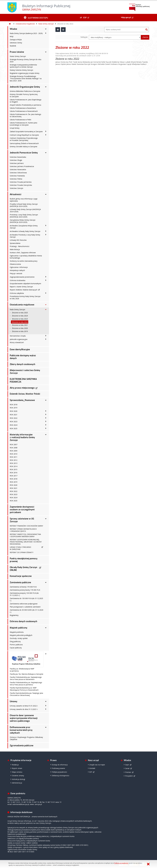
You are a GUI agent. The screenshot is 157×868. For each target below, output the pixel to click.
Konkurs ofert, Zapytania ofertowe (23, 253)
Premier (128, 772)
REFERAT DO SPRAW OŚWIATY (22, 552)
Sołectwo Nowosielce (18, 169)
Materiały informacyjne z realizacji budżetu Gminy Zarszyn (22, 437)
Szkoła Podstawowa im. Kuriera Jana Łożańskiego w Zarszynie (23, 124)
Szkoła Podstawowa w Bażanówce (23, 108)
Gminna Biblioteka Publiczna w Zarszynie (25, 91)
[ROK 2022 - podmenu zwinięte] (46, 418)
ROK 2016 (14, 473)
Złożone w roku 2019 (20, 331)
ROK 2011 (14, 457)
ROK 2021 (14, 415)
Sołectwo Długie (16, 160)
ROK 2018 (14, 405)
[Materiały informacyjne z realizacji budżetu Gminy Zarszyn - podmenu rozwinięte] (46, 435)
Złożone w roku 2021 (20, 325)
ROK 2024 (14, 425)
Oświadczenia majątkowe (25, 24)
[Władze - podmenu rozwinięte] (46, 29)
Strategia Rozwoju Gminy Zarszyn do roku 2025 (26, 61)
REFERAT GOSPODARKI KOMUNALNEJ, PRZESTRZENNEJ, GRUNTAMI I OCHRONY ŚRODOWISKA (26, 542)
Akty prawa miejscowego (22, 388)
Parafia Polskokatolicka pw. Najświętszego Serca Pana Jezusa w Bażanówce (26, 678)
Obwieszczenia (15, 264)
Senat (127, 768)
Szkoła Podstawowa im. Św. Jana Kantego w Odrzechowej (25, 115)
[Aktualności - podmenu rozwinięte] (46, 194)
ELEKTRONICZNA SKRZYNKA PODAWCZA (23, 380)
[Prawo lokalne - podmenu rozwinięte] (46, 52)
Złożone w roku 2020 (20, 328)
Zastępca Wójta (16, 40)
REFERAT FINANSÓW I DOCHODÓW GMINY (26, 526)
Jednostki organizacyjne (19, 339)
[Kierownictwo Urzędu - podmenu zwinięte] (46, 336)
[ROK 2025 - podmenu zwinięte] (46, 428)
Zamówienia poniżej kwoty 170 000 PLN (25, 590)
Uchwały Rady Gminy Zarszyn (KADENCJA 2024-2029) (25, 210)
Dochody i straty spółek (19, 638)
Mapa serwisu (17, 772)
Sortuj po (84, 37)
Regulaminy (14, 615)
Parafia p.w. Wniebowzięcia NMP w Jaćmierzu (22, 670)
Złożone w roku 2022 (65, 24)
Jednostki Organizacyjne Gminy (25, 87)
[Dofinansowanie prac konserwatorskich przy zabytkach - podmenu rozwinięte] (46, 727)
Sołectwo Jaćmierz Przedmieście (22, 166)
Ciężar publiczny (16, 648)
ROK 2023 (14, 422)
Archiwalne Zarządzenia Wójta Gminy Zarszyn (24, 227)
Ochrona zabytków (17, 293)
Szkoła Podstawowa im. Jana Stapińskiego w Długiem (26, 101)
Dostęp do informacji (60, 765)
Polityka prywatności (59, 772)
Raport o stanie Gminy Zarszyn (21, 287)
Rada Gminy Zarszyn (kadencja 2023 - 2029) (26, 33)
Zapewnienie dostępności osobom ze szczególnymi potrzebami (22, 510)
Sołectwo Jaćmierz (17, 163)
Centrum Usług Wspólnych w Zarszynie (24, 135)
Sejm (127, 765)
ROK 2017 (14, 476)
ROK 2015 (14, 469)
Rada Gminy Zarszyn (46, 24)
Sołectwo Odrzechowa (18, 173)
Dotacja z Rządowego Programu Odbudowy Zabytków (26, 738)
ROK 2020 (14, 411)
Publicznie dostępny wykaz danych (23, 357)
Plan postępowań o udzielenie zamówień (25, 607)
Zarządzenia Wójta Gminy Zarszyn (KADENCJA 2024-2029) (23, 221)
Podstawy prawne (58, 768)
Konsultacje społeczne (21, 576)
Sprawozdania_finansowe (22, 400)
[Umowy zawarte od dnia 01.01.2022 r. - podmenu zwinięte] (46, 706)
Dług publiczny (15, 641)
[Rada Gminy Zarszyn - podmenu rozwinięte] (46, 310)
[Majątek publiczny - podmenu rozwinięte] (46, 628)
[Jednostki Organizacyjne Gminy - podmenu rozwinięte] (46, 87)
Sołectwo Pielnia (16, 179)
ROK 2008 (14, 448)
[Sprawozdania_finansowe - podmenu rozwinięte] (46, 400)
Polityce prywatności (121, 863)
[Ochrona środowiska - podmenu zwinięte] (46, 280)
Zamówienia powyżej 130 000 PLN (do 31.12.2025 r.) (24, 594)
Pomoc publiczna (16, 645)
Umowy (13, 701)
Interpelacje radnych (17, 270)
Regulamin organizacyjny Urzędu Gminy (25, 73)
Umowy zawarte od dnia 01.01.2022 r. (24, 706)
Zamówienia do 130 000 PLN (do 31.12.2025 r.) (26, 599)
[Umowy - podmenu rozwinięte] (46, 701)
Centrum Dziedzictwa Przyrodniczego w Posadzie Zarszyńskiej (24, 139)
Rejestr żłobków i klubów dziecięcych (24, 290)
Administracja (17, 783)
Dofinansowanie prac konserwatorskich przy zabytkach (21, 730)
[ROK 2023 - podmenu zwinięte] (46, 421)
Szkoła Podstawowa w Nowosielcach (24, 111)
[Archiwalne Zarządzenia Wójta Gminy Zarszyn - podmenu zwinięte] (46, 225)
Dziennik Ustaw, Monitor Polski (25, 394)
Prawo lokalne (17, 52)
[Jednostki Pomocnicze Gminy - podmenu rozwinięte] (46, 153)
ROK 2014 (14, 466)
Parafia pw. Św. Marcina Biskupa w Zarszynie (27, 674)
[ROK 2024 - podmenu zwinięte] (46, 425)
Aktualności (16, 194)
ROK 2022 (14, 418)
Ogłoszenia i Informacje (19, 267)
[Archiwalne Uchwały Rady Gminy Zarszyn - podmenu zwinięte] (46, 231)
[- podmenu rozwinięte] (46, 654)
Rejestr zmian (17, 768)
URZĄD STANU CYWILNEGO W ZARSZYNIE (20, 548)
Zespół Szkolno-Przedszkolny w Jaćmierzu (25, 105)
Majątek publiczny (19, 628)
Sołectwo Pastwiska (17, 176)
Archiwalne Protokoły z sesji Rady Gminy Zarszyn (25, 236)
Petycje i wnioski (16, 273)
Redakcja (15, 765)
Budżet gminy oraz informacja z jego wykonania (24, 200)
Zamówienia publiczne (20, 582)
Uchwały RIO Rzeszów (18, 240)
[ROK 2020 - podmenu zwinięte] (46, 411)
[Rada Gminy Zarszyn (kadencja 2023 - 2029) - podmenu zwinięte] (46, 33)
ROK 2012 (14, 460)
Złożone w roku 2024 (20, 316)
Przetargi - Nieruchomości (20, 246)
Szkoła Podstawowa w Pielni (20, 120)
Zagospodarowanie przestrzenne (22, 277)
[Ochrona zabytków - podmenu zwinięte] (46, 293)
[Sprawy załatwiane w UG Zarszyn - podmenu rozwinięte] (46, 519)
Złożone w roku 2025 (20, 313)
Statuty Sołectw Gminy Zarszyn (21, 70)
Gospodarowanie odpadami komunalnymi (25, 284)
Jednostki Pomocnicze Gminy (24, 153)
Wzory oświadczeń (17, 342)
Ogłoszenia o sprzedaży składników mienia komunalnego (26, 257)
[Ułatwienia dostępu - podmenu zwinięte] (36, 18)
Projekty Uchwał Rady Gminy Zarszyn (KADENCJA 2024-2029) (24, 205)
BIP (91, 772)
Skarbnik (13, 46)
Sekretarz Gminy (16, 43)
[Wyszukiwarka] (124, 30)
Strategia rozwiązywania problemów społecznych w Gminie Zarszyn (23, 66)
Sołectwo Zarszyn (16, 188)
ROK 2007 (14, 445)
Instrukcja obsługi (18, 779)
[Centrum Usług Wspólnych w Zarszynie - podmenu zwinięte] (46, 135)
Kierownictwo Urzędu (18, 336)
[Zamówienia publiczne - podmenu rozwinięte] (46, 582)
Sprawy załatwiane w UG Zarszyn (22, 520)
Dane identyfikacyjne (20, 350)
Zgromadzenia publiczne (22, 746)
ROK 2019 (14, 408)
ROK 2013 (14, 463)
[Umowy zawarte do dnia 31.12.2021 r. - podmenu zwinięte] (46, 709)
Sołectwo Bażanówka (18, 157)
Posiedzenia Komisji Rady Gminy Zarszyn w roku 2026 (25, 297)
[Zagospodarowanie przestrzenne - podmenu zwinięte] (46, 277)
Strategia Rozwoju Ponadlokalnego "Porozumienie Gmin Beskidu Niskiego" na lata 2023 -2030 (26, 78)
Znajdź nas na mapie (97, 765)
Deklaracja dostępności (60, 776)
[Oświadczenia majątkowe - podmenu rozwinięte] (46, 305)
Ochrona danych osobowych (23, 621)
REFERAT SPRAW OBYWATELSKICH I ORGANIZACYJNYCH (23, 530)
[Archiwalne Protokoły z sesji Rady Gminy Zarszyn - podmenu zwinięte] (46, 235)
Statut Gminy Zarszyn (18, 56)
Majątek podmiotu (17, 632)
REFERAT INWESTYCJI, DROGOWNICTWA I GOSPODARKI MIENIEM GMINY (25, 535)
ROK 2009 (14, 451)
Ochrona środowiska (18, 280)
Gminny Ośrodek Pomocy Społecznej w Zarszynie (24, 95)
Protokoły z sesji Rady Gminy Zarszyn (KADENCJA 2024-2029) (24, 216)
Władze (13, 29)
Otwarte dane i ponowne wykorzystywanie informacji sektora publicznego (24, 718)
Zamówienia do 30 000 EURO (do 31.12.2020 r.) (27, 611)
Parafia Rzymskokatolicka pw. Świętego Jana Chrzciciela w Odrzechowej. (26, 694)
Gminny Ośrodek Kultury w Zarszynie (24, 147)
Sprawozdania (15, 243)
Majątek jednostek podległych (21, 635)
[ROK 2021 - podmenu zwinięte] (46, 414)
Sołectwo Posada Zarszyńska (21, 185)
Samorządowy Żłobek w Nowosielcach (24, 143)
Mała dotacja (15, 249)
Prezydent (129, 776)
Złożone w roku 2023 (20, 319)
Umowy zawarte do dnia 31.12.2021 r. (24, 709)
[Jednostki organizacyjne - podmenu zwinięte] (46, 339)
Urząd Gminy (15, 128)
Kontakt (92, 768)
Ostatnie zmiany (18, 776)
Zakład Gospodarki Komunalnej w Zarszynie (26, 131)
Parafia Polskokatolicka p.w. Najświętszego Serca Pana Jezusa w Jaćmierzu (26, 684)
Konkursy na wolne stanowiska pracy (24, 261)
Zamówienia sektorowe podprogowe (24, 604)
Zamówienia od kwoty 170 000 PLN (23, 587)
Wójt (12, 36)
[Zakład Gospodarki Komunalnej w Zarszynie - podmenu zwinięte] (46, 131)
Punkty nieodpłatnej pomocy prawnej (24, 560)
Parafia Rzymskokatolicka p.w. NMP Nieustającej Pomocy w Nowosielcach (24, 689)
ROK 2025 (14, 428)
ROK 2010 (14, 454)
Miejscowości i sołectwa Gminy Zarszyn (25, 372)
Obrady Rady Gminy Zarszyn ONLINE (23, 569)
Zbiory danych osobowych (22, 364)
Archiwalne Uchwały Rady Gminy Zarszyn (25, 231)
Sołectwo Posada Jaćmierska (21, 182)
